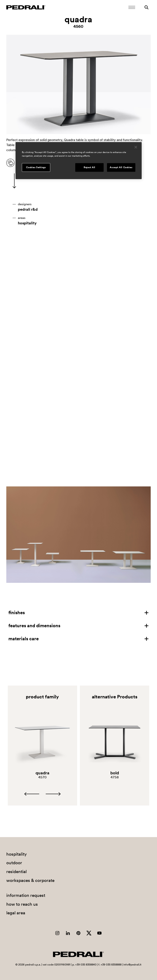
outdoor (14, 863)
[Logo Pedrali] (26, 7)
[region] (79, 161)
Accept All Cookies (121, 167)
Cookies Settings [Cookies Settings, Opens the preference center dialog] (36, 167)
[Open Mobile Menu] (132, 7)
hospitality (27, 223)
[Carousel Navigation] (42, 794)
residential (16, 871)
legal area (16, 913)
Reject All (89, 167)
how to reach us (22, 904)
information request (26, 895)
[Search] (146, 7)
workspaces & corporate (30, 880)
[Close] (136, 147)
